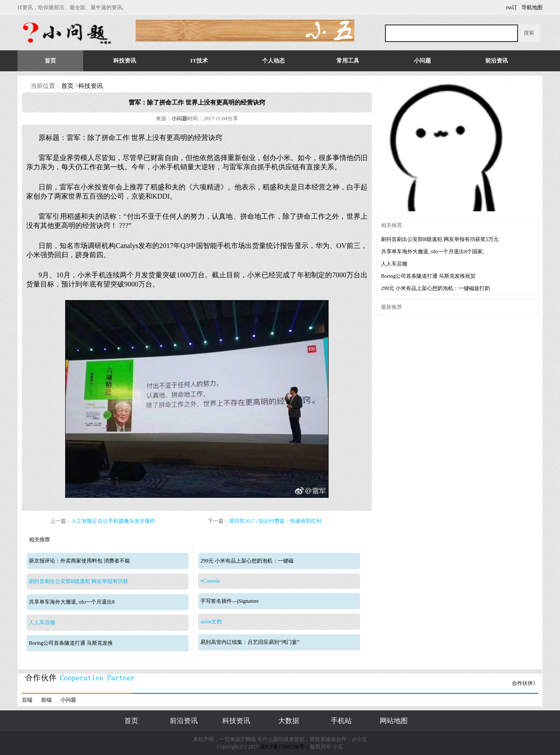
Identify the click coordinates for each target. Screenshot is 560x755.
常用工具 (348, 61)
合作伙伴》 (525, 683)
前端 (46, 700)
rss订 (512, 7)
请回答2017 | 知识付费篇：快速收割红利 (275, 521)
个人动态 (273, 61)
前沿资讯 (497, 61)
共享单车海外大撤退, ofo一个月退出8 (72, 602)
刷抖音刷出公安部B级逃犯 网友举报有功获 (79, 581)
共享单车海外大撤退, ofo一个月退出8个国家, (432, 252)
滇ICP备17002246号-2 (285, 747)
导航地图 (532, 7)
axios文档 (211, 622)
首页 (50, 61)
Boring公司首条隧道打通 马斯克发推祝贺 (428, 276)
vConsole (210, 581)
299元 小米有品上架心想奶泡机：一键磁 (247, 561)
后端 (27, 700)
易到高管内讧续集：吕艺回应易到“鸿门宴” (250, 642)
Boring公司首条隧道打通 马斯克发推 (71, 643)
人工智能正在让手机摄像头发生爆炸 (113, 521)
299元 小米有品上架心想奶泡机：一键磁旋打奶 (436, 288)
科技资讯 (125, 61)
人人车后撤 (42, 622)
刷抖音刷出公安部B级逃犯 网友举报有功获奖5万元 (440, 239)
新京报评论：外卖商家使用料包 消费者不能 (79, 561)
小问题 (422, 61)
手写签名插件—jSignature (229, 601)
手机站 (341, 721)
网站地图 (394, 721)
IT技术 (199, 61)
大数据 (289, 721)
